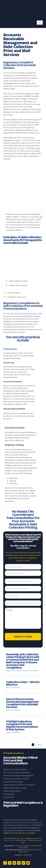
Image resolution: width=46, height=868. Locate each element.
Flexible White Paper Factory (15, 788)
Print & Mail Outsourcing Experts (17, 772)
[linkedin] (14, 863)
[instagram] (19, 863)
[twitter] (10, 863)
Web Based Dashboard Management (18, 776)
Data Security (9, 363)
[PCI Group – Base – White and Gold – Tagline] (21, 4)
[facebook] (5, 863)
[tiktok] (23, 863)
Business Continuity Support (15, 769)
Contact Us (12, 840)
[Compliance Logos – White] (23, 811)
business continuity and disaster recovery (23, 316)
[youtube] (28, 863)
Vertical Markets (34, 671)
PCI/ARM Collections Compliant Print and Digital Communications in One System (22, 725)
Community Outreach (35, 840)
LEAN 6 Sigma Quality (12, 791)
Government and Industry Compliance (19, 785)
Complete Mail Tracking (13, 782)
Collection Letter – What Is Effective (23, 683)
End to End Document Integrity (16, 779)
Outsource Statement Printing (19, 671)
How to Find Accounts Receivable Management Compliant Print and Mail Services (22, 703)
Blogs (8, 671)
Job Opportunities (22, 840)
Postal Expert (9, 797)
